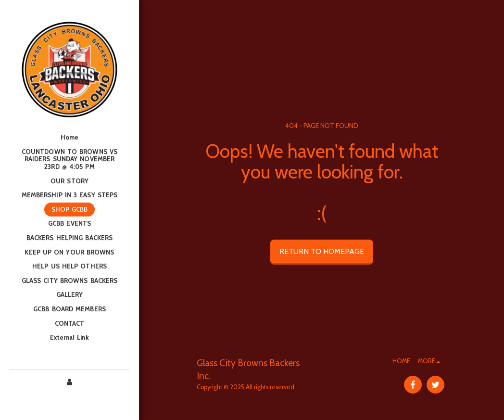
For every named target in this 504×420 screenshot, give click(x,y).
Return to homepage (322, 251)
